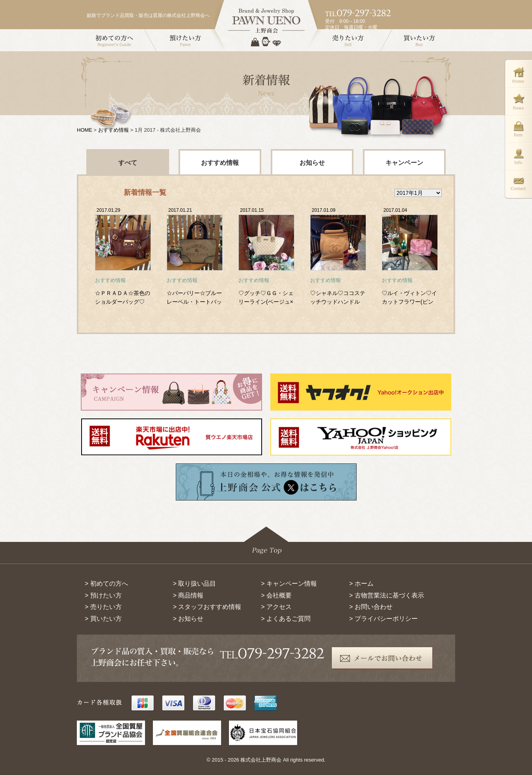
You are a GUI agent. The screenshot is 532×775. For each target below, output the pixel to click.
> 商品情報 (188, 595)
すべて (128, 163)
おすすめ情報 (113, 130)
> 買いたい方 (103, 619)
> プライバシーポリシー (383, 619)
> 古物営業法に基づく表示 (387, 595)
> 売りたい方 (103, 607)
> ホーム (361, 584)
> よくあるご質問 (286, 619)
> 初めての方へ (106, 584)
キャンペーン (404, 163)
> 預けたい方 (103, 595)
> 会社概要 (276, 595)
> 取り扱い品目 (195, 584)
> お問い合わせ (371, 607)
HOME (85, 130)
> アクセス (276, 607)
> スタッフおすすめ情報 (207, 607)
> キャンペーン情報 (289, 584)
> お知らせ (188, 619)
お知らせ (312, 163)
